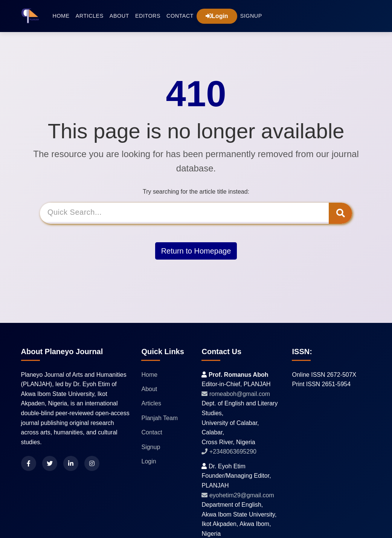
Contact (180, 16)
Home (61, 16)
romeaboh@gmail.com (236, 394)
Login (217, 16)
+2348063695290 (229, 452)
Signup (251, 16)
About (119, 16)
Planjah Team (159, 418)
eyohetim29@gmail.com (238, 495)
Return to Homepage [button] (196, 250)
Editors (148, 16)
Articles (90, 16)
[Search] (185, 213)
